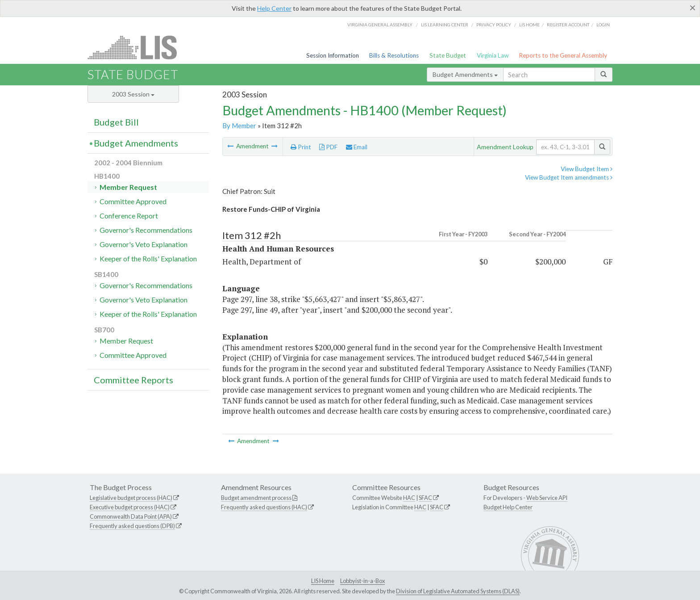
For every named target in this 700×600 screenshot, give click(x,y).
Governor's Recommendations (146, 230)
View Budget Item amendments (569, 177)
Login (603, 25)
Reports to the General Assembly (563, 55)
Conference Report (129, 216)
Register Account (568, 25)
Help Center (274, 8)
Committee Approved (133, 201)
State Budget (448, 55)
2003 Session (133, 94)
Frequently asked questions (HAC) (264, 507)
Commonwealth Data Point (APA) (131, 516)
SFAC (425, 498)
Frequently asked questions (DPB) (132, 526)
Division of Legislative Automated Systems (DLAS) (458, 591)
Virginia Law (493, 55)
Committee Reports (133, 380)
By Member (239, 126)
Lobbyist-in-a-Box (362, 581)
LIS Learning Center (445, 25)
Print (301, 147)
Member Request (128, 187)
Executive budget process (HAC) (130, 507)
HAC (409, 498)
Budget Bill (116, 122)
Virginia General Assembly (380, 25)
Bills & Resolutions (394, 55)
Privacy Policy (494, 25)
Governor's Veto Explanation (144, 244)
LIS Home (323, 581)
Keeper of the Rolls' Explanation (148, 258)
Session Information (333, 55)
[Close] (693, 8)
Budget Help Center (508, 507)
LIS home (529, 25)
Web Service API (547, 498)
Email (357, 147)
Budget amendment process (256, 498)
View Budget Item (587, 169)
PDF (328, 147)
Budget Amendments (465, 74)
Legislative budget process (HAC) (131, 498)
